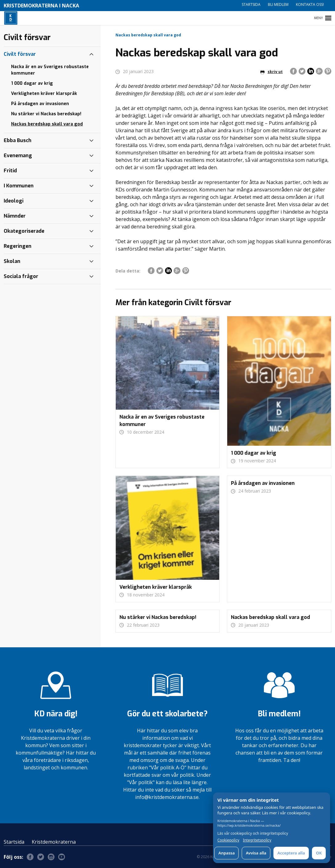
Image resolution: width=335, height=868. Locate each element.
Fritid (10, 171)
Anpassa (226, 853)
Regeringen (18, 246)
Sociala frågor (21, 276)
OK (319, 853)
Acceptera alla (291, 853)
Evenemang (18, 156)
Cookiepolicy (228, 840)
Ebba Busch (18, 140)
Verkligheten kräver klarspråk (44, 94)
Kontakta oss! (310, 4)
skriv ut (271, 72)
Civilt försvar (20, 54)
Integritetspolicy (257, 840)
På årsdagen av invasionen (40, 104)
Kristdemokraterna (54, 842)
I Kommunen (19, 186)
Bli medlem (278, 4)
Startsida (251, 4)
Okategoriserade (24, 231)
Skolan (12, 261)
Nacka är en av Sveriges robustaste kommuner (50, 70)
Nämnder (15, 216)
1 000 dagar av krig (32, 83)
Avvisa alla (256, 853)
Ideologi (14, 201)
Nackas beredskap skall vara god (47, 124)
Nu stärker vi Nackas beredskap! (46, 114)
